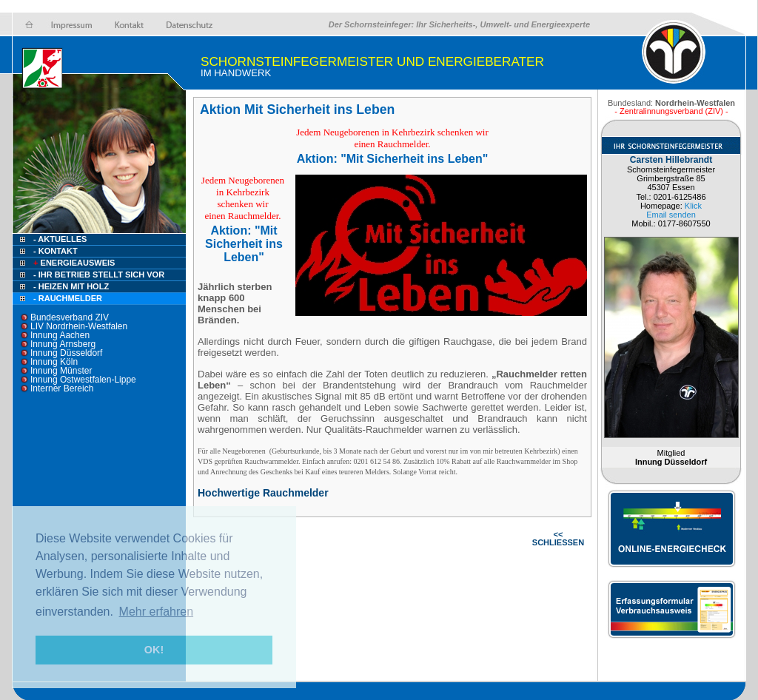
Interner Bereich (62, 388)
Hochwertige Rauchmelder (263, 493)
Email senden (671, 215)
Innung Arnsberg (63, 344)
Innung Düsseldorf (66, 353)
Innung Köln (54, 362)
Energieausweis (73, 263)
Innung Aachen (60, 335)
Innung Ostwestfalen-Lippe (83, 380)
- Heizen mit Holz (71, 286)
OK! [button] (154, 650)
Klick (693, 206)
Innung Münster (61, 371)
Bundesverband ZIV (70, 317)
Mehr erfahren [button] (157, 612)
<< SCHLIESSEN (558, 538)
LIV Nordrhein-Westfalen (79, 326)
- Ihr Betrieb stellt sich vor (99, 275)
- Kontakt (54, 251)
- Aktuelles (59, 239)
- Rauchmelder (68, 298)
